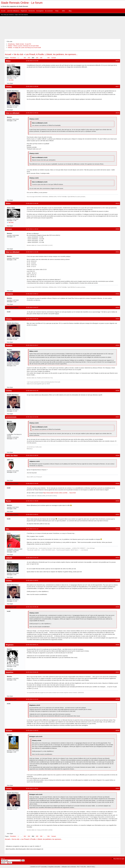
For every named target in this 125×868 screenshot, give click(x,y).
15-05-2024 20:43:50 (32, 417)
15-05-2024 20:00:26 (32, 319)
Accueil (3, 11)
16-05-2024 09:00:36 (32, 672)
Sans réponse (25, 15)
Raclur (8, 501)
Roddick (9, 345)
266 (41, 58)
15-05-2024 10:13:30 (32, 61)
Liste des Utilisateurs (13, 11)
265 (37, 58)
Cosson (9, 229)
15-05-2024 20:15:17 (32, 345)
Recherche (32, 11)
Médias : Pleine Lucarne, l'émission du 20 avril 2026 (23, 46)
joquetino (10, 672)
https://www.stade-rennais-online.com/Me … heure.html (59, 493)
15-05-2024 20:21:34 (32, 390)
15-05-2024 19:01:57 (32, 307)
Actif (19, 15)
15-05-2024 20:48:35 (32, 455)
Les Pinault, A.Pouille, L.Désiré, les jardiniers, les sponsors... (52, 54)
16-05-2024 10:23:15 (32, 699)
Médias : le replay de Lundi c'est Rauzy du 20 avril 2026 (24, 47)
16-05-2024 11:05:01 (32, 788)
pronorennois (11, 417)
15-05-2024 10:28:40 (32, 86)
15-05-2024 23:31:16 (32, 558)
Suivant (54, 58)
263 (29, 58)
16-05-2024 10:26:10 (32, 730)
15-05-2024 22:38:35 (32, 501)
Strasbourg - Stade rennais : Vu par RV (19, 44)
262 (25, 58)
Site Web (11, 80)
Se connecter (49, 11)
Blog (70, 11)
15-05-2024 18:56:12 (32, 294)
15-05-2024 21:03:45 (32, 483)
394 (48, 58)
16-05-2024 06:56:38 (32, 607)
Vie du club (18, 54)
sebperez (9, 294)
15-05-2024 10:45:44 (32, 113)
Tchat (57, 11)
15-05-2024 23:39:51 (32, 580)
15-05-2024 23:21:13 (32, 529)
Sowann (9, 731)
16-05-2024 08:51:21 (32, 645)
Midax (8, 61)
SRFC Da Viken (12, 456)
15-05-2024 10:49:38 (32, 203)
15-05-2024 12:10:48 (32, 252)
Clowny (9, 87)
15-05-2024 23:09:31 (32, 514)
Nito (7, 529)
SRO (63, 11)
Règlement (24, 11)
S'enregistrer (40, 11)
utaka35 (9, 558)
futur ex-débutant (13, 113)
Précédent (13, 58)
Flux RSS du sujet (119, 859)
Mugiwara (10, 645)
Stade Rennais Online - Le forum (22, 3)
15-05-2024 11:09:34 (32, 229)
